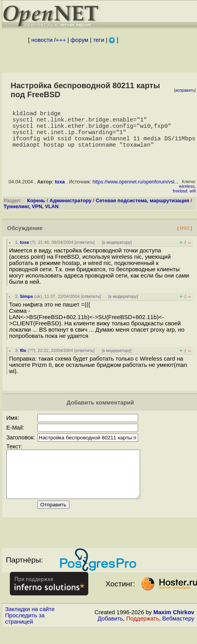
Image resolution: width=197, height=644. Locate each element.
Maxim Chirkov (174, 631)
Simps (27, 306)
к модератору (117, 252)
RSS (184, 237)
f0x (23, 360)
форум (79, 40)
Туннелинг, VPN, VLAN (31, 216)
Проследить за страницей (25, 637)
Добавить (110, 637)
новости (42, 40)
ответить (85, 252)
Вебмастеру (178, 637)
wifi (193, 200)
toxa (60, 191)
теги (98, 40)
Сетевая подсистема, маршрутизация (142, 210)
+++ (61, 40)
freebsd (180, 200)
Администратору (70, 210)
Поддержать (143, 637)
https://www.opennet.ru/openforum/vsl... (136, 191)
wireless (187, 196)
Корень (36, 210)
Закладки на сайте (30, 628)
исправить (185, 90)
